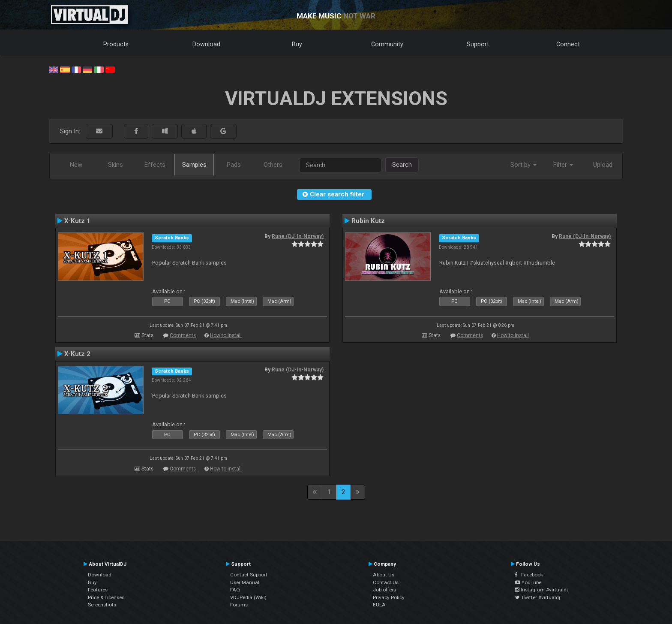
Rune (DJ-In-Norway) (298, 236)
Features (98, 590)
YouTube (528, 582)
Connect (568, 44)
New (76, 165)
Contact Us (386, 582)
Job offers (384, 590)
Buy (297, 44)
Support (478, 44)
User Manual (245, 582)
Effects (155, 165)
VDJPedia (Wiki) (248, 597)
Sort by (523, 165)
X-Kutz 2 (77, 354)
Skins (115, 165)
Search (402, 165)
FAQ (235, 590)
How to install (226, 335)
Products (116, 44)
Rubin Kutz (368, 221)
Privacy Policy (389, 597)
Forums (239, 605)
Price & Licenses (106, 597)
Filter (563, 165)
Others (273, 165)
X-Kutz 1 (77, 221)
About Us (384, 575)
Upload (603, 165)
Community (387, 44)
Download (206, 44)
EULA (379, 605)
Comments (183, 335)
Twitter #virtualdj (538, 597)
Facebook (529, 575)
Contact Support (249, 575)
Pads (234, 165)
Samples (194, 165)
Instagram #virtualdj (541, 590)
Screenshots (102, 605)
